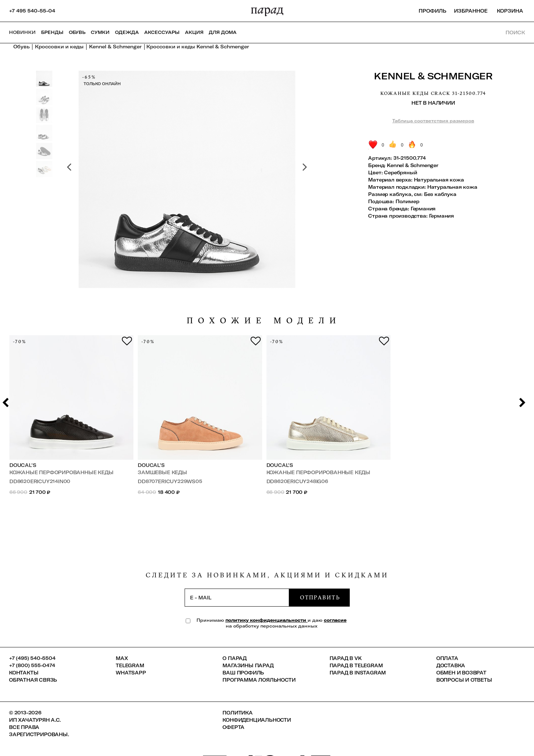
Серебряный (400, 172)
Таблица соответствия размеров (433, 121)
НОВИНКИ (22, 32)
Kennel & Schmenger (433, 76)
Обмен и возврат (461, 673)
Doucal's (23, 465)
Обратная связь (33, 680)
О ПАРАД (235, 658)
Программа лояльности (259, 680)
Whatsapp (131, 673)
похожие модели (264, 321)
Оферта (233, 727)
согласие (335, 620)
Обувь (77, 32)
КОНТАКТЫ (24, 673)
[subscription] (237, 598)
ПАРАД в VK (346, 658)
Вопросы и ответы (464, 680)
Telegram (130, 665)
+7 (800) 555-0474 (32, 665)
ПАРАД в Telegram (356, 665)
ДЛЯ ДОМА (223, 32)
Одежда (127, 32)
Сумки (100, 32)
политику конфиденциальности (266, 620)
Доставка (451, 665)
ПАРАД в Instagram (358, 673)
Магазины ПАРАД (248, 665)
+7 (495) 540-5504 (32, 658)
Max (122, 658)
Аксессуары (162, 32)
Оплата (447, 658)
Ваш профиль (243, 673)
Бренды (52, 32)
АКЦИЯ (194, 32)
